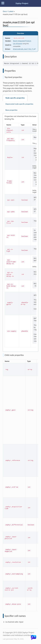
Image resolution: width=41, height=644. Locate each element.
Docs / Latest (8, 11)
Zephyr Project (22, 3)
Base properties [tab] (11, 110)
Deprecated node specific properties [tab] (19, 104)
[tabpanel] (20, 232)
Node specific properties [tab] (15, 98)
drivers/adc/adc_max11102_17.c (24, 49)
